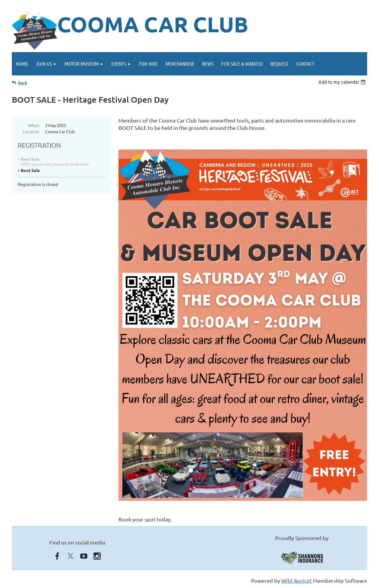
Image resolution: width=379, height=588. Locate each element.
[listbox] (343, 82)
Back (23, 83)
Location (31, 131)
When (34, 125)
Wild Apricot (297, 580)
